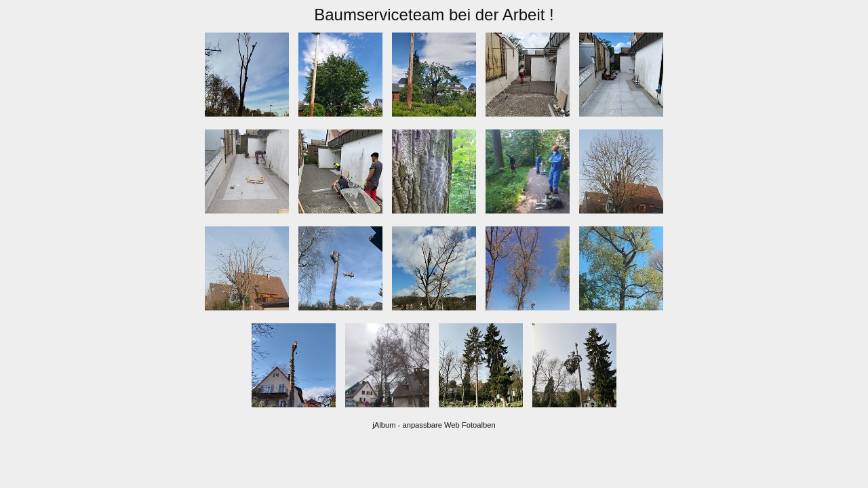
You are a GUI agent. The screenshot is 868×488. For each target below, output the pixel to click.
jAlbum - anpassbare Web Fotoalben (434, 425)
